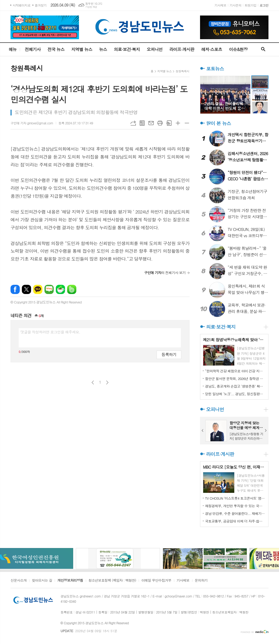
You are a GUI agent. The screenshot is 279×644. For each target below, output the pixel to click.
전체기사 (33, 49)
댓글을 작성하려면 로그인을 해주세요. (50, 332)
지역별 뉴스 (82, 49)
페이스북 (15, 289)
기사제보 (220, 5)
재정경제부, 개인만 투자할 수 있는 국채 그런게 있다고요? (235, 506)
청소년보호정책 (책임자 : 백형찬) (112, 581)
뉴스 (103, 49)
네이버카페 (60, 289)
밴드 (72, 289)
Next (266, 430)
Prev (203, 430)
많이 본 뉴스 (218, 123)
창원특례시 (182, 71)
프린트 (160, 123)
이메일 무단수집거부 (156, 581)
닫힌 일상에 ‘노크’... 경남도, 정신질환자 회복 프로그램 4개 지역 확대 (235, 394)
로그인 (264, 5)
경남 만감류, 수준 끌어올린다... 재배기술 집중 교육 (235, 513)
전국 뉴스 (56, 49)
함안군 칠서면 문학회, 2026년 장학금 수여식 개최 (235, 379)
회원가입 (250, 5)
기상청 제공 (91, 7)
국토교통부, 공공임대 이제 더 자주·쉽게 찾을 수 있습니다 (235, 521)
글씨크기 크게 (178, 123)
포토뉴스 (215, 69)
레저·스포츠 (212, 49)
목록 (142, 123)
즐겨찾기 (41, 5)
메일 (151, 123)
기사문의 (235, 5)
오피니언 (155, 49)
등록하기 (169, 354)
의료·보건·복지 (127, 49)
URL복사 (133, 123)
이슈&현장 (238, 49)
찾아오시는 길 (42, 581)
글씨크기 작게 (187, 123)
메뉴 (13, 49)
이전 (93, 382)
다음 (107, 382)
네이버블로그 (49, 289)
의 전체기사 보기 (165, 273)
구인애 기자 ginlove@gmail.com (32, 123)
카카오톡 (38, 289)
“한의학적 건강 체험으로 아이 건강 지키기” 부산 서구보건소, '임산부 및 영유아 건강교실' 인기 (235, 371)
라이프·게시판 (182, 49)
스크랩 (169, 123)
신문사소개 (19, 581)
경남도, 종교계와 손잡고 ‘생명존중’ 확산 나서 (235, 386)
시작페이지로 (22, 5)
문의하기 (201, 581)
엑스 (26, 289)
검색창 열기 (263, 49)
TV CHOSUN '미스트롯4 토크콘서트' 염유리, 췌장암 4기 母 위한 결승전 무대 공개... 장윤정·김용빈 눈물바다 (235, 498)
